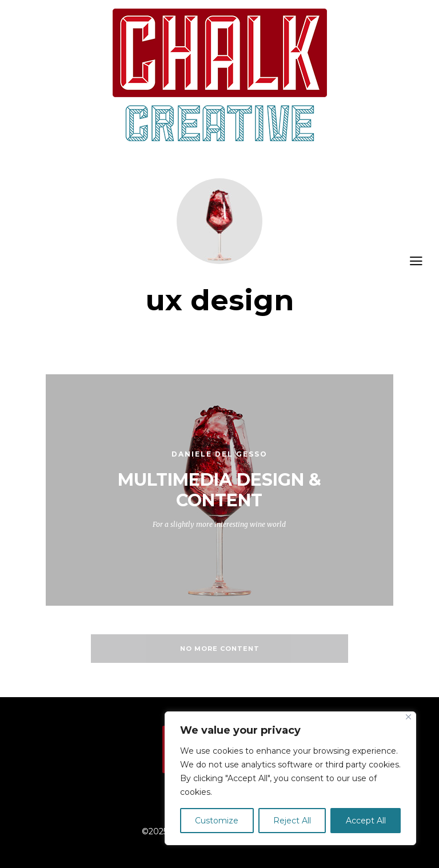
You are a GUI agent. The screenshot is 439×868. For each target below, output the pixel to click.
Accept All (366, 821)
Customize (217, 821)
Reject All (292, 821)
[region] (290, 778)
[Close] (408, 717)
